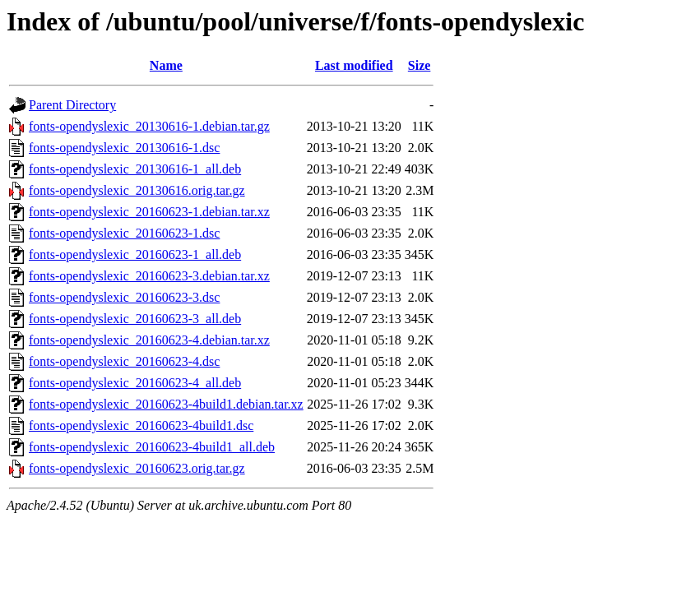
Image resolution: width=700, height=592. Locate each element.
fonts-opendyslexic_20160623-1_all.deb (135, 254)
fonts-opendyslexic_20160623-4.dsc (124, 361)
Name (166, 65)
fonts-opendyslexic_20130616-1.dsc (124, 148)
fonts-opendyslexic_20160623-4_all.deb (135, 383)
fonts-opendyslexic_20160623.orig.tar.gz (137, 468)
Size (420, 65)
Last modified (354, 65)
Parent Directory (72, 105)
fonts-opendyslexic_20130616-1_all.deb (135, 169)
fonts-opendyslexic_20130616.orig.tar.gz (137, 190)
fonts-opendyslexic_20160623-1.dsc (124, 233)
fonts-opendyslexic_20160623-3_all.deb (135, 319)
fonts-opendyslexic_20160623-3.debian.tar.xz (149, 276)
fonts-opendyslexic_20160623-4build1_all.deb (152, 447)
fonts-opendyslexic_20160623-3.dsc (124, 297)
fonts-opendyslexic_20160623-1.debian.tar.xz (149, 212)
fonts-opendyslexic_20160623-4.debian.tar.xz (149, 340)
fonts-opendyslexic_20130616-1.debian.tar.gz (149, 126)
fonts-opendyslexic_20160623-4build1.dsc (141, 425)
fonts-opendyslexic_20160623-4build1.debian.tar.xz (166, 404)
